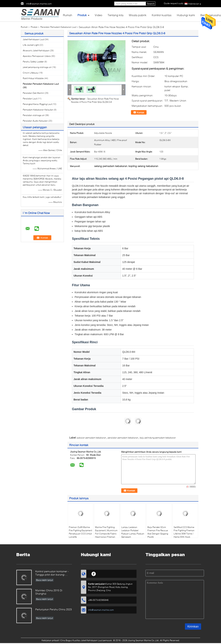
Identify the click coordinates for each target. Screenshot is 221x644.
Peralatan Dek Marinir (33, 93)
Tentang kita (116, 15)
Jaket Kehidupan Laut (33, 39)
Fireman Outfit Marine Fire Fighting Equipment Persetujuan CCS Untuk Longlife (80, 532)
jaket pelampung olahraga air (37, 67)
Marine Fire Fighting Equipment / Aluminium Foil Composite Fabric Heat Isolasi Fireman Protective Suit (106, 534)
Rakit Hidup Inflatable (33, 78)
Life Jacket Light (31, 45)
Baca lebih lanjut (44, 580)
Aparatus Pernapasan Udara (37, 56)
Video (98, 15)
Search (151, 4)
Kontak (141, 112)
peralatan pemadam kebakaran (123, 438)
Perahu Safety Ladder (33, 62)
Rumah (68, 15)
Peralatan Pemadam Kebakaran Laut (58, 27)
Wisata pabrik (138, 15)
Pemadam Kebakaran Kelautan (38, 110)
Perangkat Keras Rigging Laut (37, 104)
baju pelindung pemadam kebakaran (158, 438)
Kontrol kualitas (162, 15)
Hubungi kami (186, 15)
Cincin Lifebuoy (30, 73)
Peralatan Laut (30, 99)
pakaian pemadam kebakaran (92, 438)
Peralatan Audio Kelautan (35, 121)
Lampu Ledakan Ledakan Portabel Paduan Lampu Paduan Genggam (133, 532)
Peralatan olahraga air (34, 115)
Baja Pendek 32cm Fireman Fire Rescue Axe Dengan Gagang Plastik (158, 532)
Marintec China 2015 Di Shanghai (49, 592)
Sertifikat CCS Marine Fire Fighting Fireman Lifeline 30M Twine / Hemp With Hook (184, 532)
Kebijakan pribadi (50, 640)
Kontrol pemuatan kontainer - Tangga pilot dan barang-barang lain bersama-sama (52, 573)
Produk (82, 15)
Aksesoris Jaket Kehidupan (36, 50)
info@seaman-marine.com (39, 4)
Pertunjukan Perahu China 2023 (54, 609)
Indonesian (195, 4)
